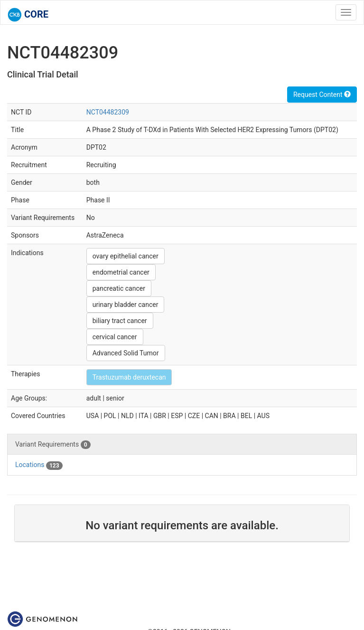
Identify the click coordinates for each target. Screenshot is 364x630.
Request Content (322, 95)
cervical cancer (115, 337)
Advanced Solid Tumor (126, 353)
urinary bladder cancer (126, 305)
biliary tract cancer (120, 321)
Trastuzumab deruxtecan (129, 377)
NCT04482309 (108, 112)
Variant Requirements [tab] (53, 445)
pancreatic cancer (119, 288)
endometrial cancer (121, 272)
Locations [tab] (39, 465)
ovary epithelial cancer (126, 256)
